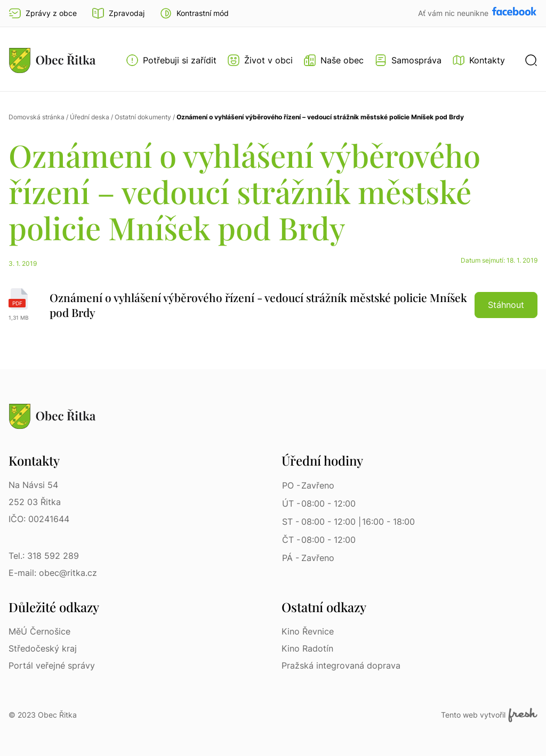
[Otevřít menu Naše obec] (334, 60)
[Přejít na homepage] (52, 60)
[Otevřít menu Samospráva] (408, 60)
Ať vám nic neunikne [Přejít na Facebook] (454, 13)
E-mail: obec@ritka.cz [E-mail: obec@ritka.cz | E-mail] (53, 573)
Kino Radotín (307, 648)
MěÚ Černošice (39, 631)
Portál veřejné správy (52, 665)
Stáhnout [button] (506, 305)
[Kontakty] (479, 60)
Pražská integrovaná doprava (341, 665)
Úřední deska (90, 117)
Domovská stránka (37, 117)
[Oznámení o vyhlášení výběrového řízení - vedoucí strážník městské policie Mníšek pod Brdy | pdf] (273, 305)
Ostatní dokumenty (143, 117)
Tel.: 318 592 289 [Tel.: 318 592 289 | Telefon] (44, 556)
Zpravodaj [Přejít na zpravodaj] (118, 13)
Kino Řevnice (308, 631)
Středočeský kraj (43, 648)
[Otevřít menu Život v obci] (260, 60)
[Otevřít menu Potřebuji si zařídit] (171, 60)
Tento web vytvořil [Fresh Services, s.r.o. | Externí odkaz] (489, 715)
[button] (194, 13)
